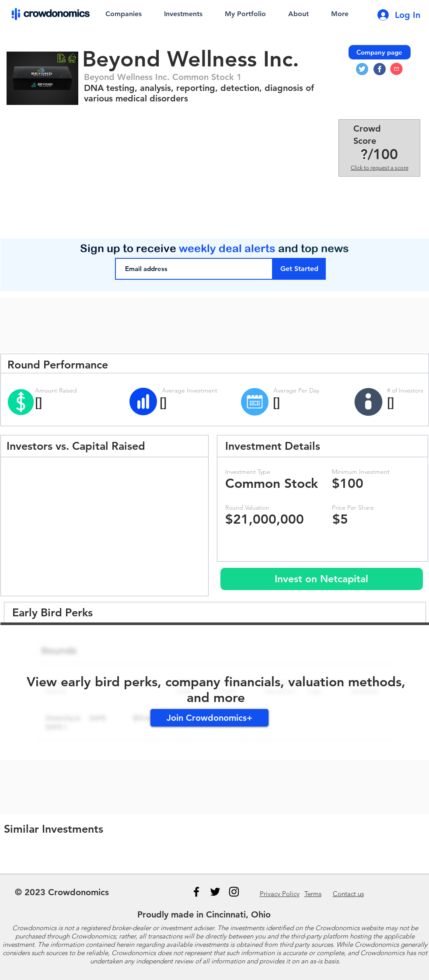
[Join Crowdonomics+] (209, 718)
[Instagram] (234, 892)
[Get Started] (299, 269)
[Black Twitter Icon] (215, 892)
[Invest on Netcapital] (322, 579)
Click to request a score (380, 168)
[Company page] (380, 52)
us (348, 894)
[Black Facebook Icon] (196, 892)
